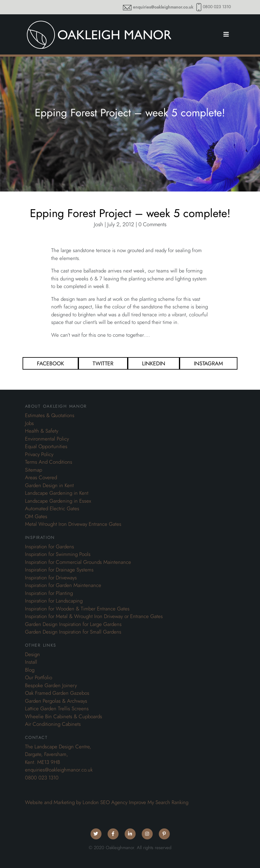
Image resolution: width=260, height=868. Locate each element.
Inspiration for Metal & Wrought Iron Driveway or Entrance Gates (94, 616)
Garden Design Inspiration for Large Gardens (73, 624)
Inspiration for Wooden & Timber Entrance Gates (77, 609)
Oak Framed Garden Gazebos (57, 693)
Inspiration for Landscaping (54, 601)
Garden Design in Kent (49, 485)
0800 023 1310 (217, 7)
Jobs (29, 423)
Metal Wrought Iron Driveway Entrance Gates (73, 524)
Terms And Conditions (49, 462)
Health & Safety (42, 431)
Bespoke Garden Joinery (51, 685)
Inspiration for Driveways (51, 578)
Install (31, 662)
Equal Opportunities (46, 446)
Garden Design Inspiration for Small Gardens (73, 632)
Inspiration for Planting (49, 593)
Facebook (50, 363)
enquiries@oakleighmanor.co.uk (163, 7)
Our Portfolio (39, 677)
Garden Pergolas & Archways (56, 701)
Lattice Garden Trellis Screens (57, 708)
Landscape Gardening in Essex (58, 501)
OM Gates (36, 516)
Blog (30, 670)
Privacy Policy (39, 454)
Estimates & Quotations (50, 415)
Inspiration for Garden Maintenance (63, 585)
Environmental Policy (47, 439)
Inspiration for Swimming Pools (58, 554)
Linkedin (154, 363)
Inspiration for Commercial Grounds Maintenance (78, 562)
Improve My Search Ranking (159, 802)
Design (32, 654)
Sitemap (34, 470)
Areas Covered (41, 477)
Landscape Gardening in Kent (57, 493)
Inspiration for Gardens (50, 546)
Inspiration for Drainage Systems (59, 570)
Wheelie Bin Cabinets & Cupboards (64, 716)
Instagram (208, 363)
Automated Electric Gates (52, 508)
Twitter (103, 363)
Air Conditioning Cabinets (53, 724)
